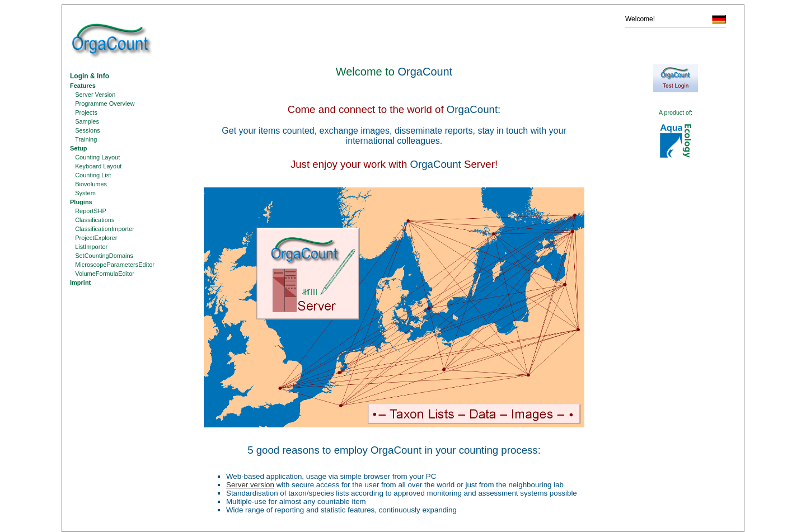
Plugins (81, 202)
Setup (79, 148)
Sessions (85, 130)
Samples (85, 121)
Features (83, 86)
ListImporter (89, 247)
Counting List (90, 175)
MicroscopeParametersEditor (112, 265)
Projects (84, 112)
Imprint (80, 283)
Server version (250, 485)
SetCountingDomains (102, 256)
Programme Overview (102, 103)
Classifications (92, 220)
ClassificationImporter (102, 229)
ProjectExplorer (93, 238)
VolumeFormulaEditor (102, 274)
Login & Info (90, 76)
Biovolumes (88, 184)
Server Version (93, 95)
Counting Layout (95, 157)
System (83, 193)
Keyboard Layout (96, 166)
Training (83, 139)
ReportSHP (88, 211)
